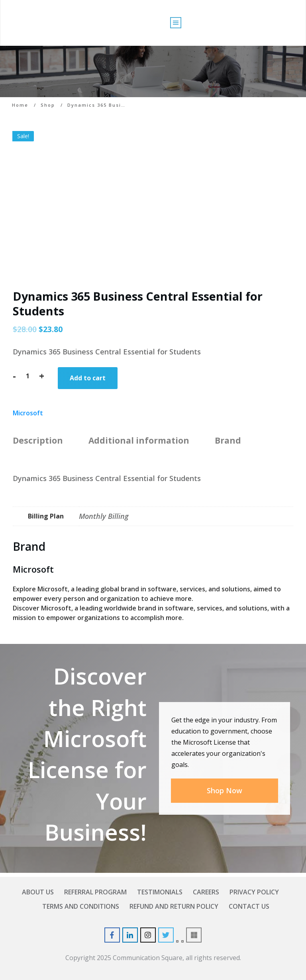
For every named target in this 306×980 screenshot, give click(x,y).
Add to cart (88, 378)
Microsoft (28, 413)
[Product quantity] (27, 376)
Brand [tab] (228, 440)
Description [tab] (38, 440)
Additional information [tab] (139, 440)
